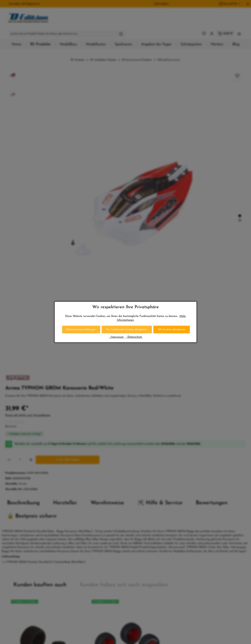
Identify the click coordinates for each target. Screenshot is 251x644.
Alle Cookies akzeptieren (172, 330)
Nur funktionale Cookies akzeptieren (127, 330)
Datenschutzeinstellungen (81, 330)
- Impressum (117, 337)
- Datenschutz (134, 337)
